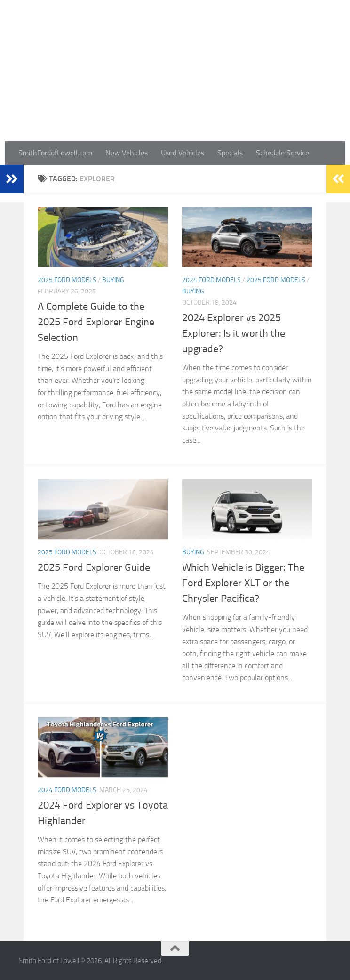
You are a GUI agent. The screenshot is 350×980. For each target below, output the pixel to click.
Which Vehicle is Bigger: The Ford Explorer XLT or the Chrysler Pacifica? (243, 583)
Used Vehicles (183, 153)
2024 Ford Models (211, 280)
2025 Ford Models (67, 280)
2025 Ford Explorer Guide (94, 567)
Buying (113, 280)
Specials (230, 153)
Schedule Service (282, 153)
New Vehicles (127, 153)
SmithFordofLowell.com (55, 153)
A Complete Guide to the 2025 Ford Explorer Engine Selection (96, 322)
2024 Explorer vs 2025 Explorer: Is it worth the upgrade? (234, 333)
